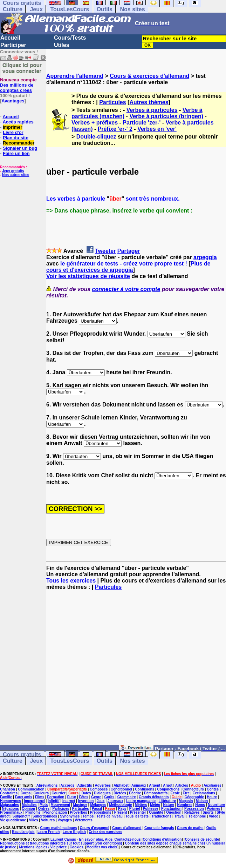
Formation (56, 797)
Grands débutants (154, 797)
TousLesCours (70, 9)
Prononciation (55, 812)
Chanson (8, 789)
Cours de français (159, 828)
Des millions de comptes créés (18, 85)
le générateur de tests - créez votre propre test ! (124, 264)
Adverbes (103, 785)
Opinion (28, 809)
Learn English (74, 832)
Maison (202, 801)
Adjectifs (84, 785)
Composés (99, 789)
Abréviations (47, 785)
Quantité (156, 812)
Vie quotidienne (13, 820)
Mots (44, 805)
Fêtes (84, 797)
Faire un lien (16, 153)
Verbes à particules (152, 110)
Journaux (115, 801)
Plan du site (16, 138)
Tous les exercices (71, 581)
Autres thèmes (149, 102)
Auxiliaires (213, 785)
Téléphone (197, 816)
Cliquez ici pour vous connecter (22, 68)
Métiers (141, 805)
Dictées (120, 793)
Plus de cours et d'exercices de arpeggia (128, 267)
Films (40, 797)
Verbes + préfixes (95, 123)
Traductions (162, 816)
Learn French (49, 832)
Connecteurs (193, 789)
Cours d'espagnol (95, 828)
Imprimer (13, 127)
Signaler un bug (20, 148)
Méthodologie (120, 805)
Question (174, 812)
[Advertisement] (136, 671)
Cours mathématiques (58, 828)
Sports (208, 812)
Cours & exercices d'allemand (149, 76)
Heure (212, 797)
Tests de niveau (110, 816)
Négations (11, 809)
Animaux (139, 785)
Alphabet (121, 785)
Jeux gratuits (13, 171)
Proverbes (79, 812)
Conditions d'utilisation (162, 839)
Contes (213, 789)
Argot (168, 785)
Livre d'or (13, 132)
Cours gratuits (22, 755)
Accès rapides (18, 122)
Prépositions (101, 812)
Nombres (184, 805)
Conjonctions (169, 789)
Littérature (167, 801)
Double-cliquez (96, 137)
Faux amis (24, 797)
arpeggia (205, 257)
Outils (105, 9)
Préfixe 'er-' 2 (115, 129)
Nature (169, 805)
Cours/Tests (70, 38)
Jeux (36, 9)
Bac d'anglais (23, 832)
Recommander (19, 143)
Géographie (194, 797)
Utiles (62, 45)
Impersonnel (34, 801)
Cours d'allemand (127, 828)
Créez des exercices (105, 832)
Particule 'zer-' (142, 123)
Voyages (65, 820)
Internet (69, 801)
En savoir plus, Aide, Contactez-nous (110, 839)
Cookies (77, 847)
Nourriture (216, 805)
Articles (182, 785)
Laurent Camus (63, 839)
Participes (61, 809)
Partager (129, 251)
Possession (194, 809)
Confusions (145, 789)
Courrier (58, 793)
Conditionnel (121, 789)
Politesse (151, 809)
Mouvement (61, 805)
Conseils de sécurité (202, 839)
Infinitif (53, 801)
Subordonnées (45, 816)
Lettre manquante (141, 801)
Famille (6, 797)
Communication (31, 789)
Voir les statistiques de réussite (88, 276)
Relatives (192, 812)
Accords (67, 785)
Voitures (48, 820)
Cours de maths (190, 828)
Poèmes (213, 809)
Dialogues (102, 793)
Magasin (186, 801)
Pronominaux (11, 812)
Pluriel (135, 809)
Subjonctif (21, 816)
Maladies (29, 805)
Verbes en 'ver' (157, 129)
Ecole (175, 793)
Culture (13, 9)
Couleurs (41, 793)
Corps (25, 793)
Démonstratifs (156, 793)
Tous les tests (137, 816)
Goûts (109, 797)
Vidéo (214, 816)
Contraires (9, 793)
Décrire (135, 793)
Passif (97, 809)
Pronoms (33, 812)
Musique (80, 805)
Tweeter (105, 251)
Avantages (13, 101)
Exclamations (204, 793)
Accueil (10, 38)
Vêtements (84, 820)
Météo (155, 805)
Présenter (138, 812)
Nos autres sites (16, 175)
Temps (88, 816)
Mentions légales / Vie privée (44, 847)
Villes (34, 820)
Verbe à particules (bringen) (166, 116)
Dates (86, 793)
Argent (155, 785)
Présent (121, 812)
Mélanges (98, 805)
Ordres (44, 809)
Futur (72, 797)
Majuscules (9, 805)
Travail (180, 816)
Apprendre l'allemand (75, 76)
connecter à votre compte (126, 289)
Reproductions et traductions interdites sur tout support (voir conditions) (61, 843)
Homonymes (11, 801)
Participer (13, 45)
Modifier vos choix (102, 847)
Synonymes (70, 816)
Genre (96, 797)
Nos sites (132, 9)
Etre (186, 793)
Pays (122, 809)
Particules (112, 102)
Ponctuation (171, 809)
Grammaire (127, 797)
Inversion (86, 801)
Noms (200, 805)
